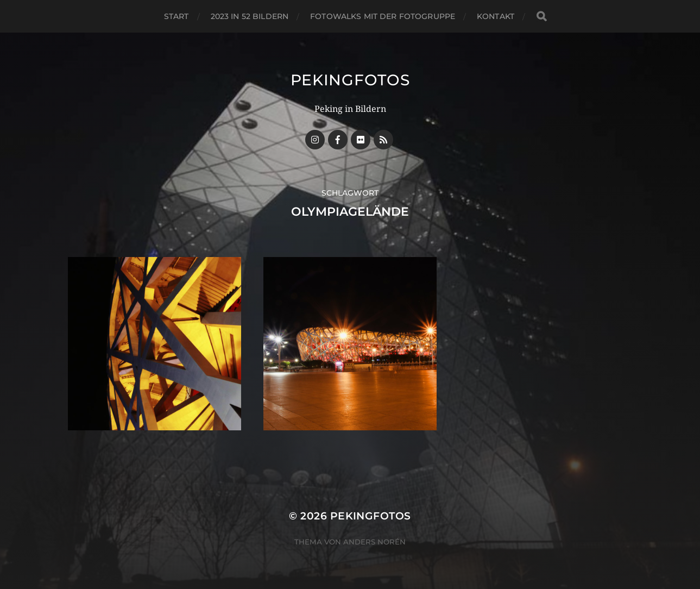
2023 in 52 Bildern (250, 16)
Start (176, 16)
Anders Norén (374, 542)
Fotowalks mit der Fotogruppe (383, 16)
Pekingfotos (350, 80)
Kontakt (496, 16)
